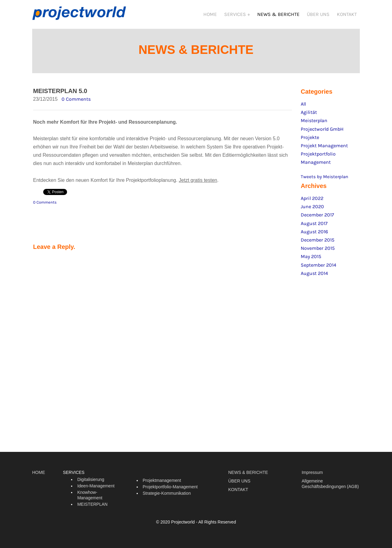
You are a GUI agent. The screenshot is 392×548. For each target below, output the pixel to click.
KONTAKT (347, 15)
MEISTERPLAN (92, 507)
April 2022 (312, 201)
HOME (210, 15)
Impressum (312, 475)
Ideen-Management (96, 488)
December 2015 (318, 242)
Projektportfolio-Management (170, 489)
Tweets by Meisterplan (324, 179)
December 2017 (317, 217)
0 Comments (76, 101)
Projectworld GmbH (322, 131)
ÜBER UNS (318, 15)
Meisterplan (314, 123)
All (303, 106)
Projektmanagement (162, 483)
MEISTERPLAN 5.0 (60, 93)
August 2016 (314, 234)
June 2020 (312, 209)
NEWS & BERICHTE (278, 15)
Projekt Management (324, 148)
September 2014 (318, 267)
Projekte (310, 140)
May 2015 (311, 259)
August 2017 (314, 226)
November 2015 (318, 251)
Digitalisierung (91, 482)
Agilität (309, 115)
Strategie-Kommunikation (167, 496)
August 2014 (314, 276)
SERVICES (236, 15)
